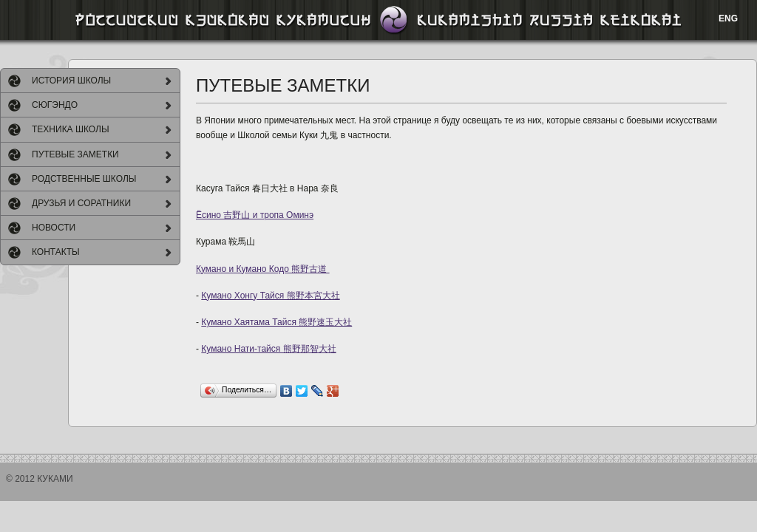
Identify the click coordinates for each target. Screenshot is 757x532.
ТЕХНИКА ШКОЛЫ (71, 129)
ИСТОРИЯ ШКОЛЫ (71, 81)
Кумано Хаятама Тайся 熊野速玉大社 (276, 322)
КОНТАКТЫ (56, 252)
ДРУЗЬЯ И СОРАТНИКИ (81, 203)
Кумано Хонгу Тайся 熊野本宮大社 (270, 296)
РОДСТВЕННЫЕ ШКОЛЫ (84, 179)
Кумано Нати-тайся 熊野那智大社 (268, 349)
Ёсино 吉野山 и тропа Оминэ (255, 215)
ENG (728, 18)
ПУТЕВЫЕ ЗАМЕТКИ (75, 154)
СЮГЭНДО (55, 105)
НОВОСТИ (54, 228)
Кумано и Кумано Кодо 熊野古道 (263, 269)
